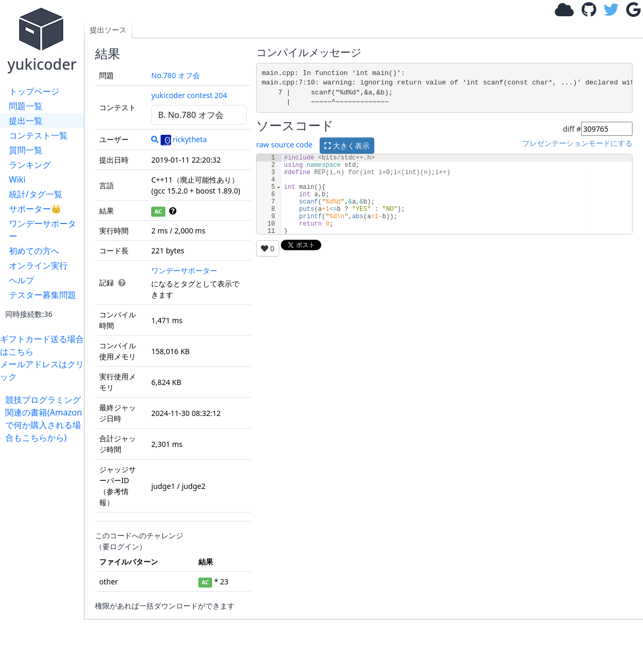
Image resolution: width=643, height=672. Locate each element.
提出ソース (108, 30)
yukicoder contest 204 (189, 95)
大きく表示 (347, 146)
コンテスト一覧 (38, 135)
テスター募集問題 (43, 295)
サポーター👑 (35, 209)
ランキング (30, 165)
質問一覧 (26, 150)
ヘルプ (22, 280)
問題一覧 (26, 106)
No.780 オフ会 (176, 75)
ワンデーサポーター (43, 230)
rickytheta (184, 139)
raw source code (284, 145)
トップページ (34, 91)
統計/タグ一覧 (36, 194)
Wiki (17, 179)
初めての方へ (34, 251)
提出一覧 (26, 121)
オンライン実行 (38, 265)
